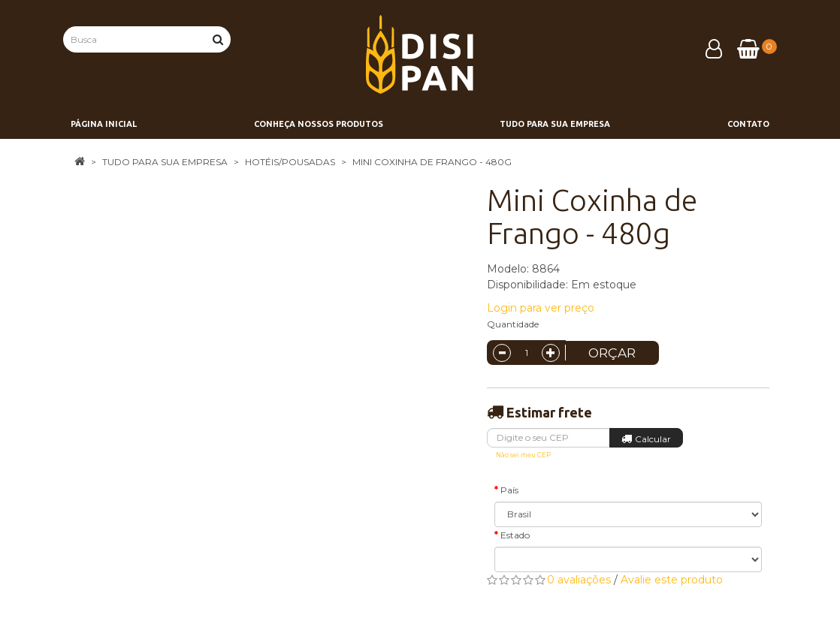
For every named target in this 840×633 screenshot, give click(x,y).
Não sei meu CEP (523, 455)
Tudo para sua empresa (165, 162)
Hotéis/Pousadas (290, 162)
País (509, 490)
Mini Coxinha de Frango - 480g (432, 162)
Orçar (612, 353)
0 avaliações (579, 580)
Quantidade (513, 324)
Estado (515, 535)
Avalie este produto (672, 580)
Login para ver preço (541, 308)
